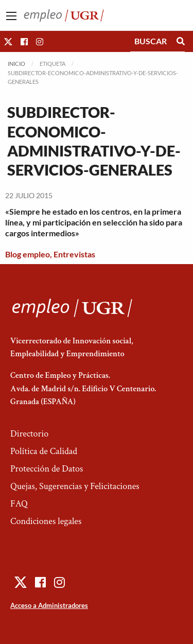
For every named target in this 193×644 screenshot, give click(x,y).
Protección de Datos (47, 469)
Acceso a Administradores (49, 605)
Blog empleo (28, 254)
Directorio (29, 434)
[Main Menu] (11, 16)
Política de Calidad (44, 451)
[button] (8, 41)
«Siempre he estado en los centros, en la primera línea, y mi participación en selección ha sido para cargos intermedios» (94, 222)
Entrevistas (74, 254)
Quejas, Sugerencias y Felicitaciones (75, 486)
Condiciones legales (46, 521)
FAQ (19, 504)
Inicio (16, 64)
